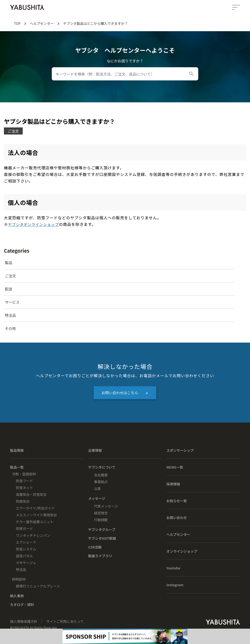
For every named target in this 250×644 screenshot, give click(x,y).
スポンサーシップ (180, 450)
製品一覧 (17, 467)
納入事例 (17, 596)
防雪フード (24, 481)
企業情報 (95, 450)
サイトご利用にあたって (65, 621)
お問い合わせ (177, 518)
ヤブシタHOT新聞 (102, 538)
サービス (12, 302)
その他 (10, 328)
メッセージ (97, 498)
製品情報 (17, 450)
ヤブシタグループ (102, 529)
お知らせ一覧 (177, 501)
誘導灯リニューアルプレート (38, 586)
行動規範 (101, 520)
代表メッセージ (106, 506)
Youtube (173, 568)
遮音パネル (24, 556)
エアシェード (26, 542)
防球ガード (24, 529)
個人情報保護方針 (24, 621)
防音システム (26, 549)
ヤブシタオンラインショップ (33, 224)
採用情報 (173, 484)
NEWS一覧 (175, 467)
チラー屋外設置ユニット (35, 522)
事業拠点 (101, 482)
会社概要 (101, 475)
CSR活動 (95, 547)
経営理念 (101, 513)
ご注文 (10, 276)
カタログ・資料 (22, 605)
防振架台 (23, 501)
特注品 (10, 315)
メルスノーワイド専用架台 (36, 515)
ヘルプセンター (178, 534)
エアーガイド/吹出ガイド (35, 508)
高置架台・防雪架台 (31, 494)
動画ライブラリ (100, 556)
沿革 (97, 489)
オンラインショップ (182, 551)
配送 (9, 289)
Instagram (175, 585)
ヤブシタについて (102, 467)
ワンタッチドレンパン (33, 535)
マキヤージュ (26, 563)
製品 (9, 263)
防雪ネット (24, 488)
